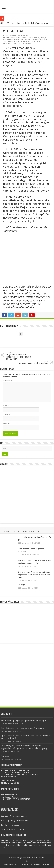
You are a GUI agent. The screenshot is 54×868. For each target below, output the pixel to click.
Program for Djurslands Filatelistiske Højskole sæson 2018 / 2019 (21, 356)
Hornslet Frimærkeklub (10, 825)
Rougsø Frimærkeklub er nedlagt (33, 362)
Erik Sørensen (11, 36)
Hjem (3, 23)
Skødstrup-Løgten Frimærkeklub (14, 829)
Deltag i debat (11, 43)
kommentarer (29, 531)
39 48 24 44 (11, 781)
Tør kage (21, 585)
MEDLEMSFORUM (21, 41)
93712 (16, 783)
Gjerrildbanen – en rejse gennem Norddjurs (22, 728)
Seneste (6, 531)
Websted (7, 424)
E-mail (6, 415)
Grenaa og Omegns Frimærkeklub (27, 39)
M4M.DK (29, 864)
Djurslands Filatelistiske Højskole (21, 23)
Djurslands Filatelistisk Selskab (32, 857)
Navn (6, 406)
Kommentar (9, 380)
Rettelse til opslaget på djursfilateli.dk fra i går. (24, 720)
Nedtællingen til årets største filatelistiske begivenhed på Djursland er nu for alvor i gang (34, 575)
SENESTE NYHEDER (34, 41)
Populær (16, 531)
